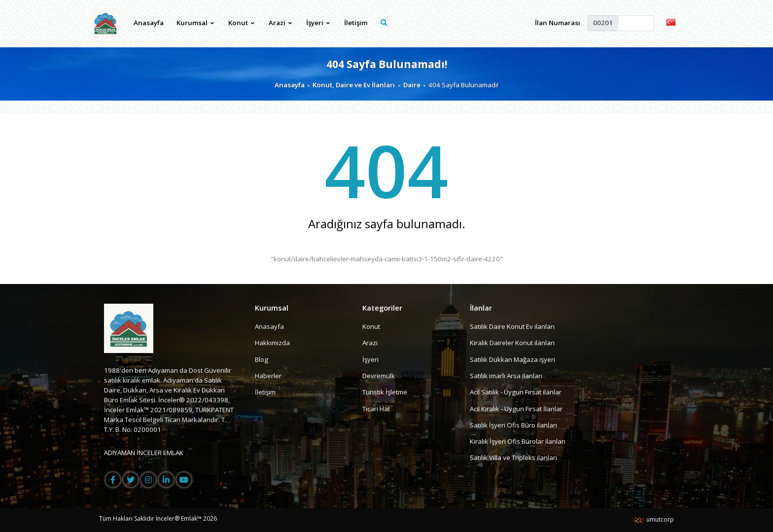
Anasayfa (149, 23)
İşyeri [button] (318, 23)
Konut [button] (241, 23)
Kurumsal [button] (195, 23)
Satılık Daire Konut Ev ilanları (512, 326)
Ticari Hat (376, 409)
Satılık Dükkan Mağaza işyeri (512, 359)
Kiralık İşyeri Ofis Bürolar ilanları (518, 441)
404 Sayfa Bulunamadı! (387, 64)
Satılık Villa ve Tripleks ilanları (513, 458)
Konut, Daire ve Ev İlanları (354, 85)
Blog (262, 359)
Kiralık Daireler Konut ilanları (512, 343)
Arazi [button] (280, 23)
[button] (671, 22)
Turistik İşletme (385, 392)
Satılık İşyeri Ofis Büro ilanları (513, 425)
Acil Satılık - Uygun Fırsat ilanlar (516, 392)
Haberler (268, 376)
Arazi (370, 343)
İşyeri (370, 359)
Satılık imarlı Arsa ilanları (506, 376)
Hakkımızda (272, 343)
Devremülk (379, 376)
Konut (371, 326)
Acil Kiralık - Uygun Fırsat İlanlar (516, 409)
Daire (412, 85)
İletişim (356, 23)
